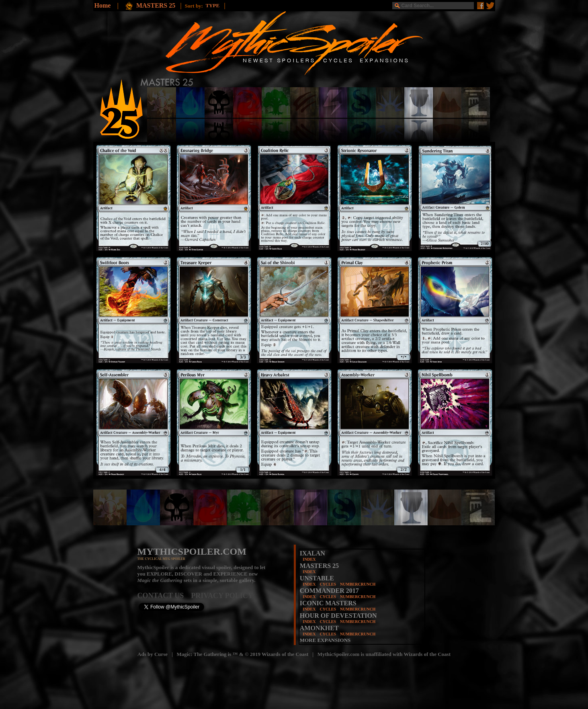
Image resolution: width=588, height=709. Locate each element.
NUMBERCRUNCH (358, 584)
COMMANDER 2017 (329, 591)
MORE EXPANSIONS (325, 640)
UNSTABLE (317, 578)
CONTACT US (164, 596)
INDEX (309, 559)
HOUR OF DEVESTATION (338, 616)
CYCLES (328, 584)
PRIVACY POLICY (222, 596)
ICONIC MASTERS (328, 603)
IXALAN (312, 553)
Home (103, 5)
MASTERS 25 (157, 5)
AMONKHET (319, 628)
